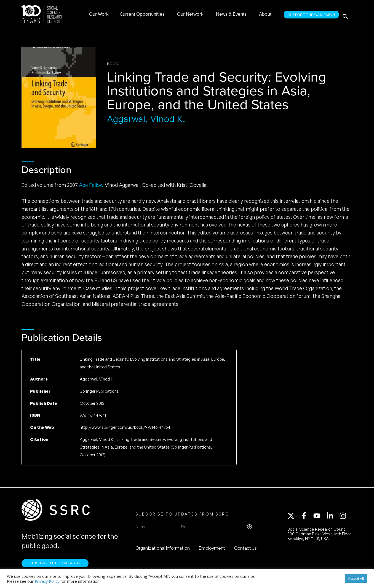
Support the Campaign (55, 566)
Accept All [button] (356, 578)
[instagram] (344, 517)
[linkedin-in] (332, 517)
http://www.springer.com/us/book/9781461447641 (125, 427)
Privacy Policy (47, 581)
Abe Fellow (91, 185)
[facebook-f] (306, 517)
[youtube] (319, 517)
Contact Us (245, 550)
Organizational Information (163, 550)
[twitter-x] (293, 517)
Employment (212, 550)
